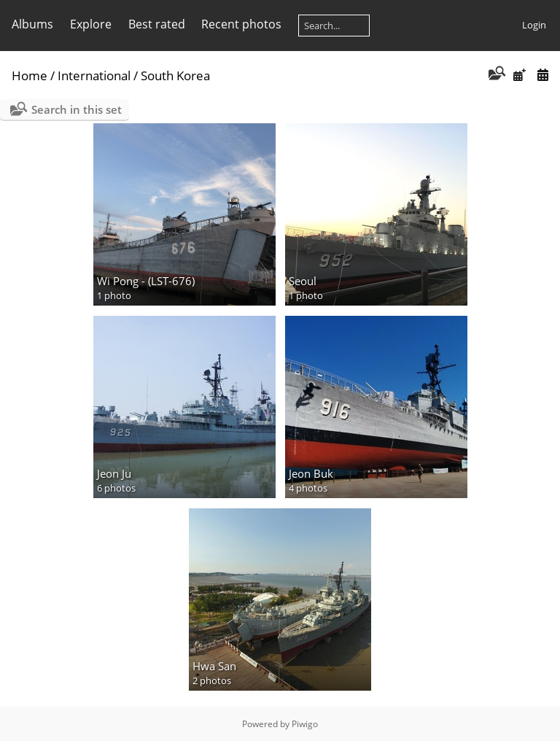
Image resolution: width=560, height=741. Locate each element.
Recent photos (241, 24)
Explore (91, 24)
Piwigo (305, 724)
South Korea (175, 75)
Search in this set (77, 109)
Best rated (157, 24)
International (94, 75)
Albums (32, 24)
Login (534, 25)
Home (30, 75)
